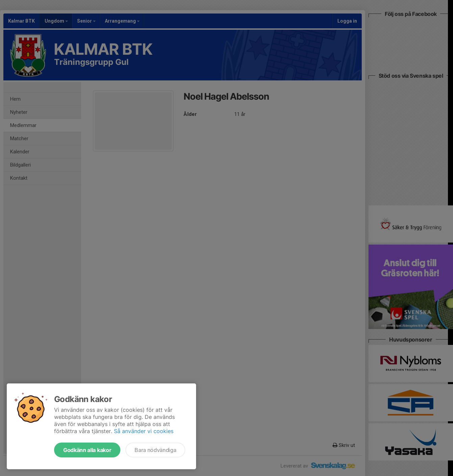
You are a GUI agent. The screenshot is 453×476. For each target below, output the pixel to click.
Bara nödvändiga (155, 450)
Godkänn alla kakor (87, 450)
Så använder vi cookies (144, 431)
